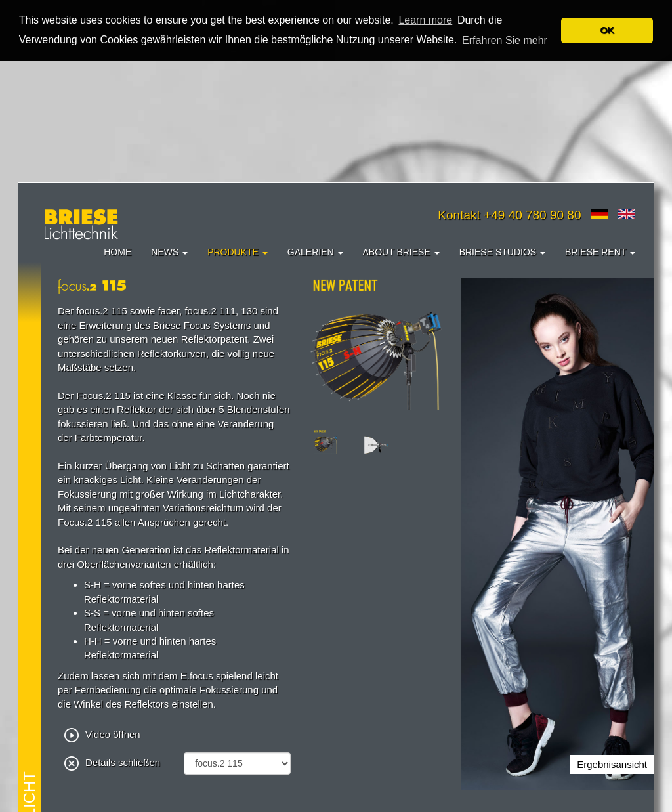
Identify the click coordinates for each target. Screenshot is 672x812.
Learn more (425, 20)
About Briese (401, 252)
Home (117, 252)
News (169, 252)
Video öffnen (102, 734)
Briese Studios (502, 252)
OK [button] (607, 30)
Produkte (238, 252)
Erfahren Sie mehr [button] (505, 40)
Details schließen (112, 762)
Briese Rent (600, 252)
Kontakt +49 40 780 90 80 (509, 215)
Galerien (315, 252)
